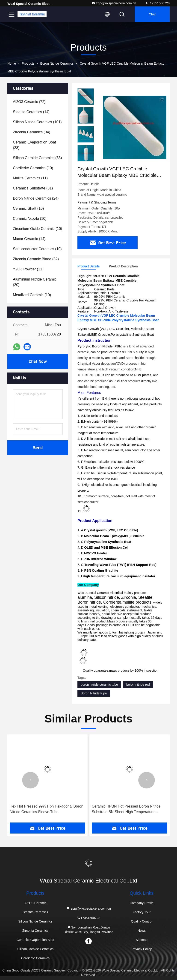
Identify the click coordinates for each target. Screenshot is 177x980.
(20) (35, 282)
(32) (36, 259)
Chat (152, 14)
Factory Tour (142, 912)
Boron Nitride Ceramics (57, 63)
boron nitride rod (138, 685)
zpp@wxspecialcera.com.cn (114, 3)
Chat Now (38, 361)
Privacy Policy (142, 949)
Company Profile (142, 903)
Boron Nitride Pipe (94, 693)
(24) (36, 198)
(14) (31, 112)
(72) (29, 102)
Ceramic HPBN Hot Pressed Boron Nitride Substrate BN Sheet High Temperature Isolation (126, 810)
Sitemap (142, 940)
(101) (37, 122)
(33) (37, 158)
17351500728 (157, 3)
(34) (32, 132)
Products (28, 63)
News (142, 931)
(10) (33, 168)
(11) (30, 178)
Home (12, 63)
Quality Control (142, 921)
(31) (33, 188)
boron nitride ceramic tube (99, 685)
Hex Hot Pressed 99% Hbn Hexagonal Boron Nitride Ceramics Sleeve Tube (46, 809)
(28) (34, 145)
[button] (30, 780)
